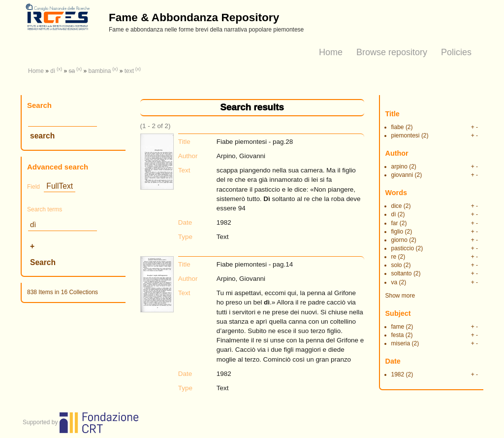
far (395, 223)
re (394, 257)
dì (53, 71)
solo (397, 265)
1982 (398, 374)
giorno (399, 240)
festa (398, 335)
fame (398, 327)
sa (72, 71)
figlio (397, 232)
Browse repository (392, 52)
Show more (400, 296)
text (129, 71)
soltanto (402, 273)
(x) (59, 69)
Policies (456, 52)
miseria (401, 343)
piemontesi (406, 135)
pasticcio (403, 248)
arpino (399, 167)
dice (397, 206)
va (394, 282)
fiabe (398, 127)
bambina (99, 71)
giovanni (402, 175)
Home (331, 52)
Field (33, 187)
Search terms (45, 209)
